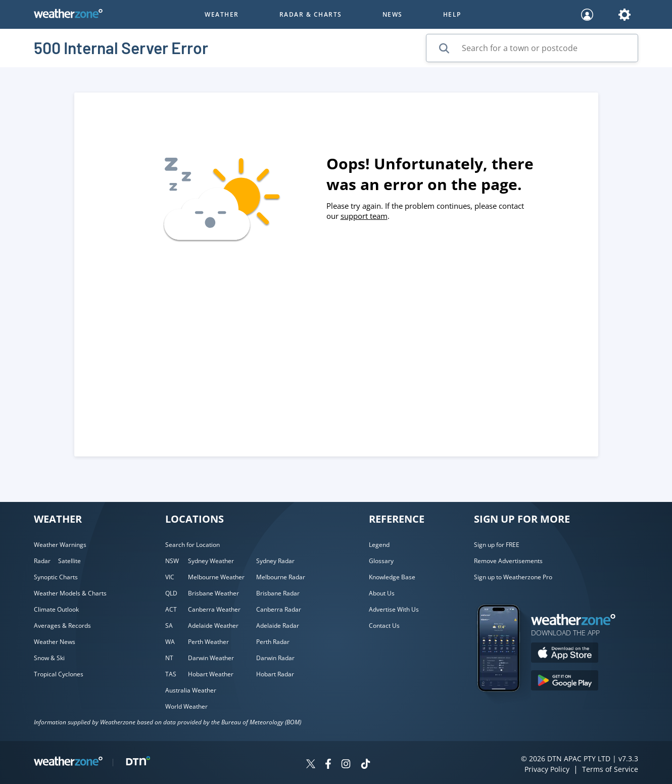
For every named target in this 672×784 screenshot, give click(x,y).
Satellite (69, 561)
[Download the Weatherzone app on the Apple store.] (565, 654)
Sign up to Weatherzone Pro (513, 577)
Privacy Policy (547, 769)
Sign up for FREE (497, 545)
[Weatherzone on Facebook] (328, 765)
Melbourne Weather (216, 577)
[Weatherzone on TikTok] (366, 765)
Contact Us (384, 626)
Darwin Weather (211, 658)
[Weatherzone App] (508, 705)
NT (169, 658)
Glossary (381, 561)
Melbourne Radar (281, 577)
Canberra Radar (279, 609)
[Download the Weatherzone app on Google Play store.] (565, 682)
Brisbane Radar (278, 593)
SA (169, 626)
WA (170, 642)
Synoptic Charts (56, 577)
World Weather (186, 706)
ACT (171, 609)
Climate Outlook (56, 609)
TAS (171, 674)
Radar (42, 561)
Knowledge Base (392, 577)
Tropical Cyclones (59, 674)
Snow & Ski (49, 658)
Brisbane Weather (213, 593)
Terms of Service (610, 769)
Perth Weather (208, 642)
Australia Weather (191, 690)
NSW (172, 561)
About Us (382, 593)
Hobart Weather (211, 674)
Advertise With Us (394, 609)
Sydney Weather (211, 561)
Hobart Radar (275, 674)
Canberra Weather (214, 609)
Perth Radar (273, 642)
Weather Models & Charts (70, 593)
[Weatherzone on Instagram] (346, 765)
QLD (171, 593)
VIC (170, 577)
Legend (379, 545)
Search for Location (193, 545)
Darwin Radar (275, 658)
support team (364, 216)
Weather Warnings (60, 545)
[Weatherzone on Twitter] (311, 765)
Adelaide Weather (213, 626)
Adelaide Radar (278, 626)
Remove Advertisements (508, 561)
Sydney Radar (275, 561)
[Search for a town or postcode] (532, 48)
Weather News (55, 642)
